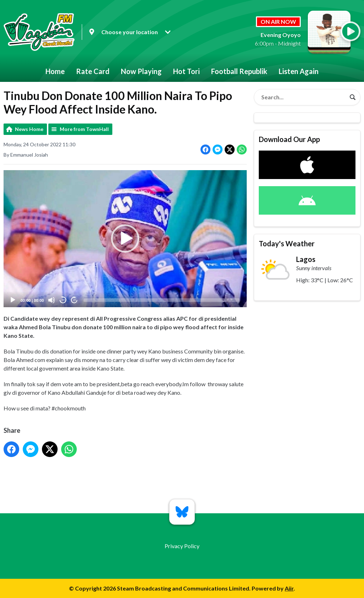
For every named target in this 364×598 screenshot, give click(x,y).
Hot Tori (186, 71)
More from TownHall (84, 129)
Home (55, 71)
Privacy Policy (182, 546)
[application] (125, 239)
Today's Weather (287, 243)
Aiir (289, 588)
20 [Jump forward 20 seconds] (74, 300)
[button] (125, 238)
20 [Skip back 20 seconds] (63, 300)
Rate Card (93, 71)
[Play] (13, 300)
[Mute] (52, 300)
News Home (29, 129)
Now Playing (141, 71)
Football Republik (239, 71)
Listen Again (299, 71)
